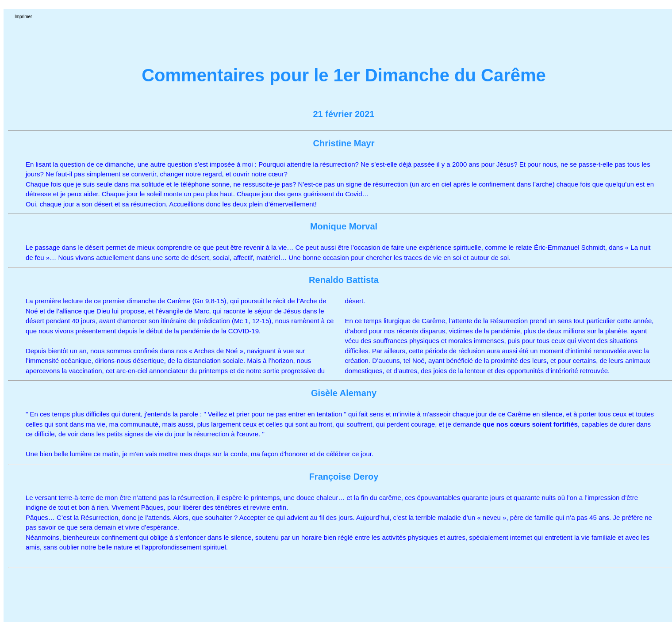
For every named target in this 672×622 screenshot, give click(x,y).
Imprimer (23, 17)
